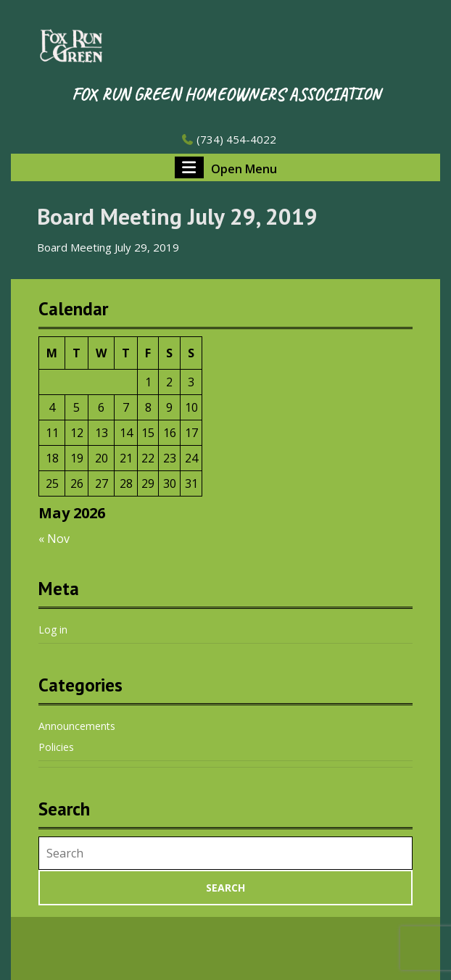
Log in (53, 630)
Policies (56, 747)
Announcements (77, 726)
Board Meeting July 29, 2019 (108, 247)
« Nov (54, 539)
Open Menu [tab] (226, 167)
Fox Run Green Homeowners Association (226, 94)
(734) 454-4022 (229, 139)
